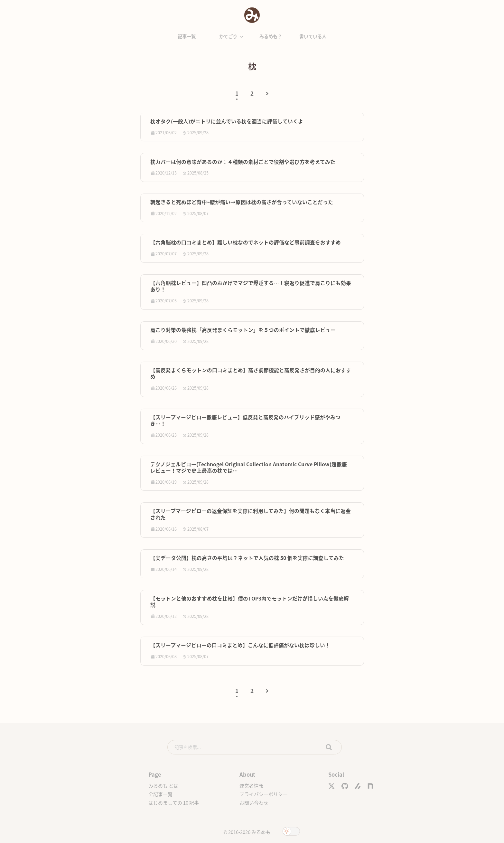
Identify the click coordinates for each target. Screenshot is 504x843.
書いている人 (313, 36)
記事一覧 (187, 36)
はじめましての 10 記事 (174, 803)
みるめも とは (163, 786)
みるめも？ (271, 36)
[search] (255, 747)
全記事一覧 (160, 794)
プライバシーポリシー (264, 794)
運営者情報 (252, 786)
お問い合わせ (254, 803)
